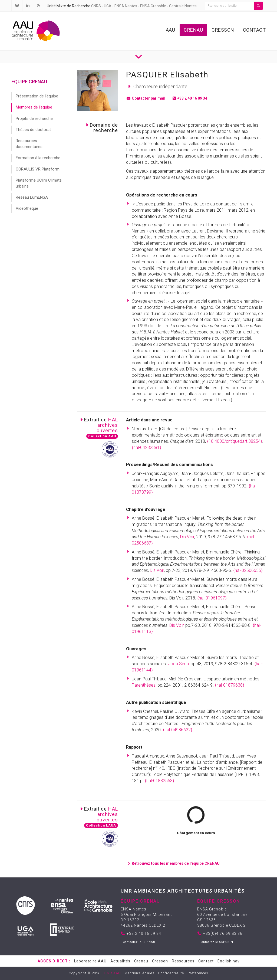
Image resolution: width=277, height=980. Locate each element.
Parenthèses (144, 685)
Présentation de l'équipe (37, 96)
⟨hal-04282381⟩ (146, 448)
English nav (229, 961)
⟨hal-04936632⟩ (178, 730)
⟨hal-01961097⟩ (212, 598)
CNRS (96, 6)
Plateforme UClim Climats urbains (39, 183)
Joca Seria (178, 664)
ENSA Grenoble (153, 6)
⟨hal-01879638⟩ (230, 685)
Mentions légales (139, 973)
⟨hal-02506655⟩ (248, 570)
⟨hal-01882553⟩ (159, 781)
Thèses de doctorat (33, 130)
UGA (108, 6)
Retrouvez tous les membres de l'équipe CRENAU (173, 863)
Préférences (198, 973)
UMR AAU (112, 973)
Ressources (183, 961)
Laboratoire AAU (90, 961)
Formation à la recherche (38, 158)
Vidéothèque (27, 208)
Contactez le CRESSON (216, 942)
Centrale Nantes (183, 6)
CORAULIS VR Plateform (38, 169)
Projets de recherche (34, 119)
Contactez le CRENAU (139, 942)
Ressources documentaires (29, 144)
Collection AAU (102, 436)
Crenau (193, 30)
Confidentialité (171, 973)
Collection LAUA (101, 825)
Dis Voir (187, 537)
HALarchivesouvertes (107, 425)
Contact (254, 30)
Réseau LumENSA (32, 197)
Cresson (223, 30)
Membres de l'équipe (34, 107)
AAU (171, 30)
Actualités (120, 961)
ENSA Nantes (126, 6)
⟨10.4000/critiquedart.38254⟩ (235, 441)
